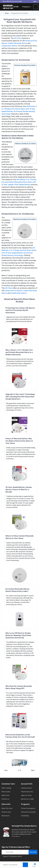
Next (34, 770)
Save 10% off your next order (12, 1)
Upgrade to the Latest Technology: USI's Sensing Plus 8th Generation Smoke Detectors (20, 397)
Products (26, 7)
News (7, 13)
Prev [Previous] (5, 770)
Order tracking (6, 788)
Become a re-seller (27, 799)
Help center (5, 795)
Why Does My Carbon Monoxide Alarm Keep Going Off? (19, 687)
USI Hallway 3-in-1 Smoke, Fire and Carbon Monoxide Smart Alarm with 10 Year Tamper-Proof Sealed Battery (19, 182)
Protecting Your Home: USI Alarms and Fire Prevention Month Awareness (20, 310)
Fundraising (25, 816)
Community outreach (28, 812)
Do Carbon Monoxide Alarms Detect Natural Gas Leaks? (17, 590)
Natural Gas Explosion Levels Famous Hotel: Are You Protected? (20, 736)
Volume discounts (27, 792)
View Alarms (16, 836)
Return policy (6, 792)
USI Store (18, 38)
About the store (7, 808)
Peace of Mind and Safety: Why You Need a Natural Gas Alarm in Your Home (19, 441)
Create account (26, 788)
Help (35, 2)
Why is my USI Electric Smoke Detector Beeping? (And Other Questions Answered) (18, 635)
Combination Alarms (9, 46)
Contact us (5, 799)
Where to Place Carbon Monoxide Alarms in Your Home (19, 537)
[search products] (25, 865)
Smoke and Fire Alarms (13, 291)
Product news (6, 812)
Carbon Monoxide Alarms (17, 43)
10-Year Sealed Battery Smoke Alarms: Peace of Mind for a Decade (19, 490)
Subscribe (33, 852)
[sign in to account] (36, 7)
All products (6, 816)
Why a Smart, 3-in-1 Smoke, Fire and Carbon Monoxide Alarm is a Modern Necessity (19, 352)
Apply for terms (26, 795)
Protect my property (28, 808)
